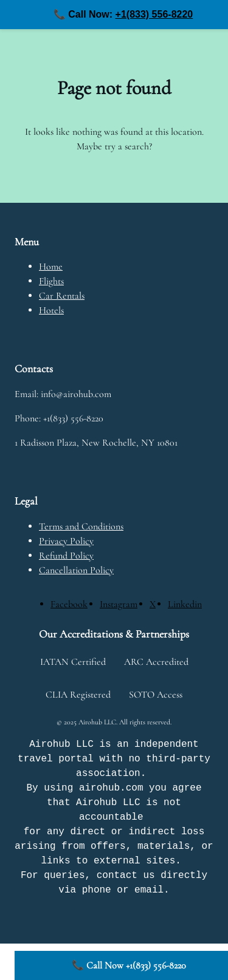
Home (51, 267)
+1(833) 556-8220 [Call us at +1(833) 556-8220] (154, 14)
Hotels (51, 310)
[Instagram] (119, 604)
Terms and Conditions (81, 526)
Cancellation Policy (76, 570)
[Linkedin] (185, 604)
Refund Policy (66, 556)
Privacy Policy (66, 541)
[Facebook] (69, 604)
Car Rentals (62, 296)
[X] (153, 604)
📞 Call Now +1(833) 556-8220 (129, 965)
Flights (51, 281)
